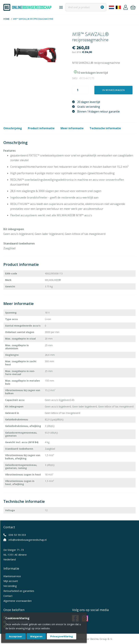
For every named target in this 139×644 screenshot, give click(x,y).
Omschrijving (13, 128)
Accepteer (16, 636)
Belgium (118, 7)
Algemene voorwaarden (18, 601)
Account (126, 7)
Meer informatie (72, 128)
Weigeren (36, 636)
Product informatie (41, 128)
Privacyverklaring (62, 636)
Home (6, 19)
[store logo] (27, 7)
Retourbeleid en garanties (19, 591)
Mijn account (11, 581)
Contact (8, 596)
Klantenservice (12, 576)
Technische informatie (105, 128)
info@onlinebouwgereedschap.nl (28, 540)
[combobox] (86, 7)
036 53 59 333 (17, 535)
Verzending (10, 586)
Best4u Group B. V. (101, 639)
